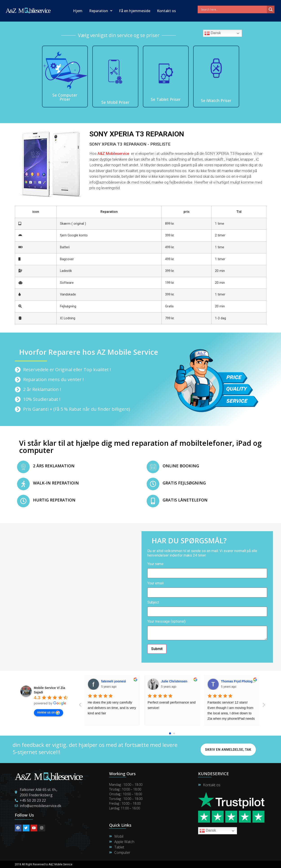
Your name (207, 569)
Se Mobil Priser (115, 102)
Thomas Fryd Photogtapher (242, 681)
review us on (49, 713)
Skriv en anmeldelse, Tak (228, 750)
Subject (207, 607)
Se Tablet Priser (166, 99)
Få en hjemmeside (135, 11)
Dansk (213, 33)
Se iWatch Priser (216, 100)
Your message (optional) (207, 630)
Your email (207, 588)
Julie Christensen (174, 681)
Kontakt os (166, 11)
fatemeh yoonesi (114, 681)
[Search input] (233, 9)
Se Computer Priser (65, 97)
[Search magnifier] (271, 9)
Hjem (78, 11)
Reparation (101, 11)
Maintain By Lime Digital (158, 864)
